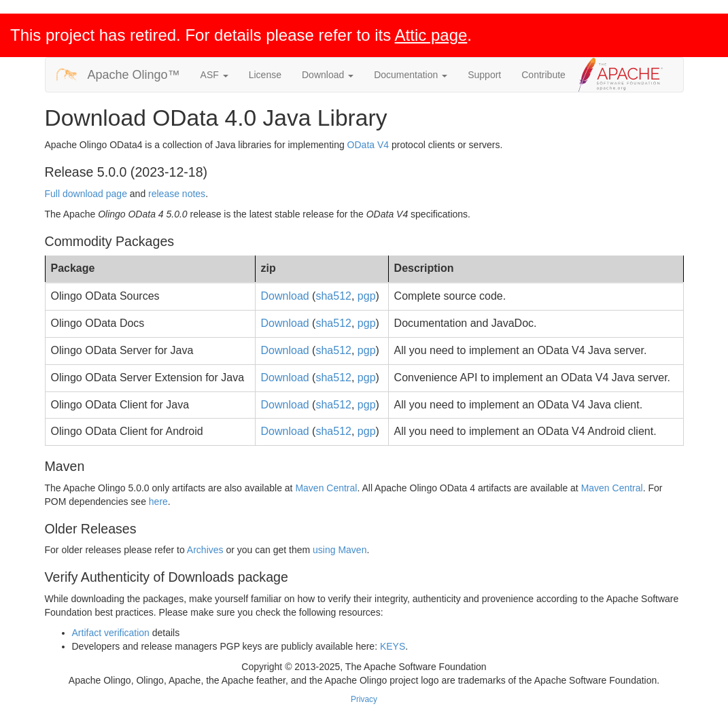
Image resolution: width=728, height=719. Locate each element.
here (158, 502)
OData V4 (368, 145)
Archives (205, 550)
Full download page (86, 194)
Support (484, 75)
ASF (214, 75)
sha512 (333, 296)
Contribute (543, 75)
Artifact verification (111, 633)
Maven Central (326, 488)
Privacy (364, 699)
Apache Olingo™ (134, 75)
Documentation (411, 75)
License (265, 75)
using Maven (340, 550)
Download (328, 75)
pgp (367, 296)
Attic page (431, 35)
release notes (177, 194)
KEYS (393, 646)
